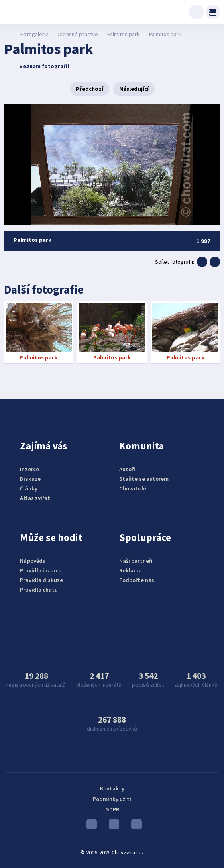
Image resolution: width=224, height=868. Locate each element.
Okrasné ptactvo (78, 34)
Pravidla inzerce (41, 570)
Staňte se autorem (144, 479)
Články (29, 488)
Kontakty (112, 788)
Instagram (114, 826)
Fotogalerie (34, 34)
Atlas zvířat (35, 498)
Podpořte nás (137, 580)
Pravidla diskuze (42, 580)
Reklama (130, 570)
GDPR (112, 809)
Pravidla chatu (39, 590)
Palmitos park (123, 34)
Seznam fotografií (38, 66)
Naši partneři (136, 561)
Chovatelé (133, 488)
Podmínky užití (112, 799)
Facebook (136, 826)
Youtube (92, 826)
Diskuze (30, 479)
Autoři (127, 469)
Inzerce (30, 469)
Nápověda (33, 561)
